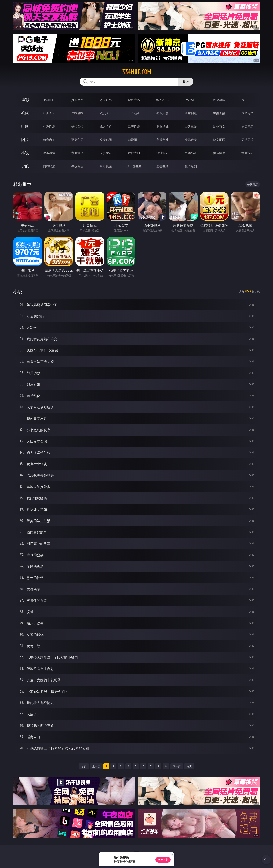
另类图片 (247, 140)
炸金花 (191, 100)
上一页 (96, 766)
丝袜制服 (191, 113)
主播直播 (219, 113)
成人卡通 (106, 126)
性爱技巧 (247, 153)
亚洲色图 (77, 140)
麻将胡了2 (162, 100)
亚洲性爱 (49, 126)
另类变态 (247, 126)
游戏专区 (134, 100)
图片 (25, 140)
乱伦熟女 (219, 126)
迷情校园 (162, 153)
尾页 (189, 766)
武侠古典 (134, 153)
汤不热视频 (134, 166)
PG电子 (49, 100)
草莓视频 (106, 166)
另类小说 (191, 153)
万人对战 (106, 100)
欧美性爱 (134, 126)
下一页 (177, 766)
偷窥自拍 (49, 140)
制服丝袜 (162, 126)
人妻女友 (106, 153)
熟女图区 (219, 140)
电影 (25, 126)
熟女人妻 (162, 113)
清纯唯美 (191, 140)
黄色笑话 (219, 153)
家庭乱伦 (77, 153)
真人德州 (77, 100)
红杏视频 (162, 166)
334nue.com (136, 72)
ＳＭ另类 (247, 113)
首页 (84, 766)
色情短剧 (191, 166)
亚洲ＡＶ (49, 113)
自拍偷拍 (77, 113)
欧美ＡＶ (106, 113)
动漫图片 (134, 140)
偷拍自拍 (77, 126)
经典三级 (191, 126)
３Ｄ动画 (134, 113)
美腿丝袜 (162, 140)
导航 (25, 166)
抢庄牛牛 (247, 100)
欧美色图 (106, 140)
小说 (25, 153)
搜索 (186, 82)
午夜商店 (77, 166)
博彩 (25, 100)
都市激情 (49, 153)
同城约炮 (49, 166)
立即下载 (163, 860)
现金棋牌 (219, 100)
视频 (25, 113)
